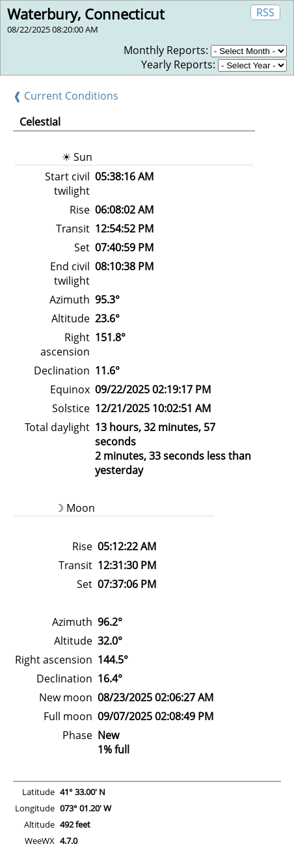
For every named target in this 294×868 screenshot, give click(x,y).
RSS (265, 12)
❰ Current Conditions (66, 96)
